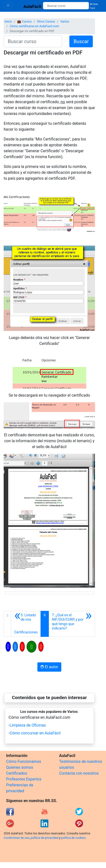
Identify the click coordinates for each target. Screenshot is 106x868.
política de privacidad (44, 838)
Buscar (81, 41)
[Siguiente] (72, 624)
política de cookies (73, 838)
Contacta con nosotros (79, 773)
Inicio (8, 21)
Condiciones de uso (16, 838)
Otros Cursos (46, 21)
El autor (49, 667)
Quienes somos (20, 767)
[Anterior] (26, 624)
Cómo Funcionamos (24, 761)
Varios (65, 21)
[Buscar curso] (66, 6)
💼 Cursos (24, 21)
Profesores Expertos (24, 779)
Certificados (17, 773)
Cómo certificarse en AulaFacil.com (34, 26)
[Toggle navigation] (8, 5)
